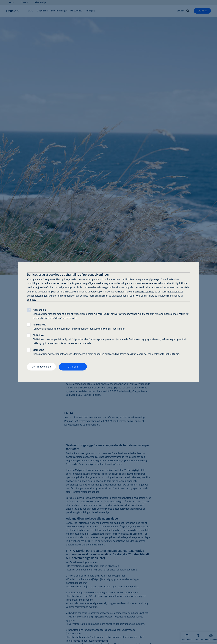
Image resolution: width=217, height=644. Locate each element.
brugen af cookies (145, 291)
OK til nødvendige (41, 367)
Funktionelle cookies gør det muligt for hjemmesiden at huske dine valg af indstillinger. (79, 327)
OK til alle (73, 367)
